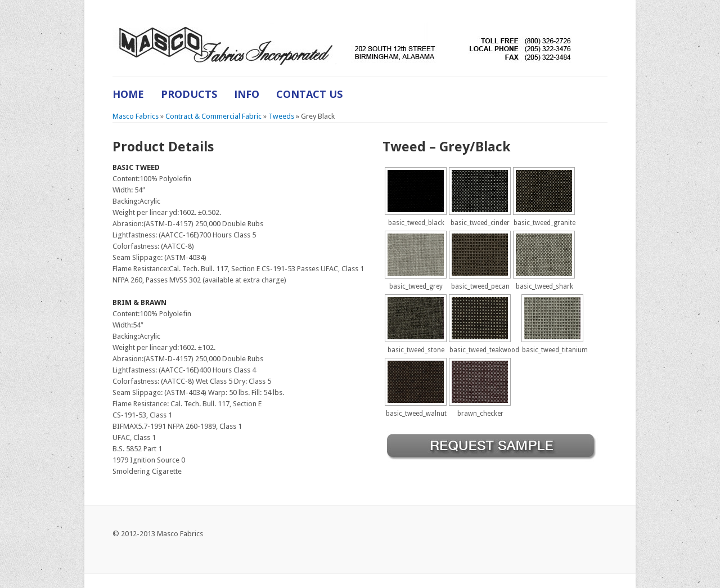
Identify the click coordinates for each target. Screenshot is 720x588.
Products (189, 94)
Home (128, 94)
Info (247, 94)
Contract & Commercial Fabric (213, 116)
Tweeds (281, 116)
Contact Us (309, 94)
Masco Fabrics (136, 116)
